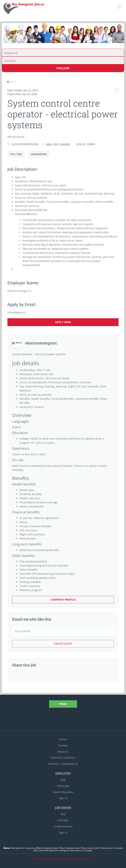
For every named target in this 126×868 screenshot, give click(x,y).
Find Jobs (63, 68)
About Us (63, 752)
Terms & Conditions (63, 758)
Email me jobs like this (32, 619)
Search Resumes (63, 792)
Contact (63, 745)
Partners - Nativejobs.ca (63, 764)
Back (13, 82)
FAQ (63, 780)
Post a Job (63, 786)
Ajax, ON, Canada (58, 144)
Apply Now (63, 322)
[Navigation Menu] (119, 7)
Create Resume (63, 826)
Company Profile (63, 600)
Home (63, 739)
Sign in (63, 798)
